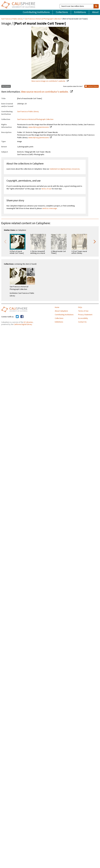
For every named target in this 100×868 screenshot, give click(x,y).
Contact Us (82, 322)
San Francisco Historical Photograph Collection (43, 19)
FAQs (80, 307)
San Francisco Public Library (12, 19)
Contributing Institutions (36, 12)
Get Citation (6, 86)
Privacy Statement (85, 315)
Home (57, 307)
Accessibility (83, 318)
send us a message (50, 208)
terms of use (46, 189)
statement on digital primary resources (65, 169)
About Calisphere (61, 311)
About (95, 12)
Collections (62, 12)
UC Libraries (28, 322)
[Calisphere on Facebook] (22, 317)
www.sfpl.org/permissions (39, 127)
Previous (5, 241)
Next (95, 241)
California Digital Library (23, 324)
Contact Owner (92, 86)
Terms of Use (83, 311)
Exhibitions (80, 12)
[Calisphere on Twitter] (17, 317)
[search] (96, 6)
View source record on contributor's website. (45, 92)
